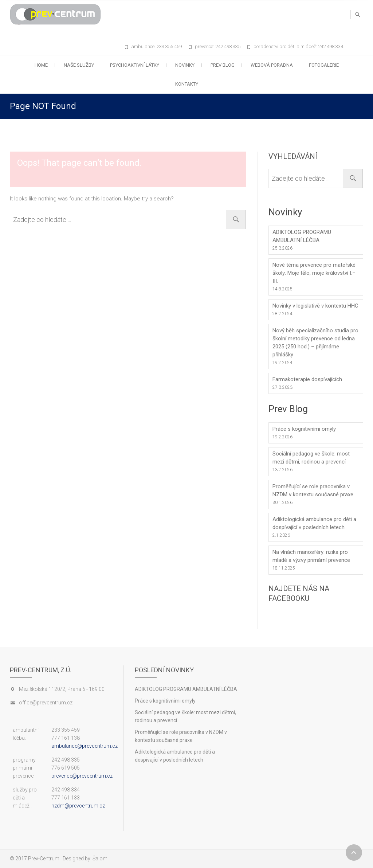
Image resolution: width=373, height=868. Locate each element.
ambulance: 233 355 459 (156, 46)
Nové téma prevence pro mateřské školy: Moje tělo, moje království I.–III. (314, 273)
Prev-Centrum (44, 859)
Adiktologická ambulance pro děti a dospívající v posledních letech (314, 523)
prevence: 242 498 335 (218, 46)
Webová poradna (272, 65)
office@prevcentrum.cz (46, 703)
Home (41, 65)
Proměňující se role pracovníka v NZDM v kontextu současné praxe (313, 490)
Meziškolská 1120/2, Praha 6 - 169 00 (62, 689)
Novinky (185, 65)
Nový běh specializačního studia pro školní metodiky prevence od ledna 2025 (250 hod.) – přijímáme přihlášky (315, 343)
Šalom (100, 859)
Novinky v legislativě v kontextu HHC (315, 306)
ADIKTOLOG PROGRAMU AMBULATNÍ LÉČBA (302, 236)
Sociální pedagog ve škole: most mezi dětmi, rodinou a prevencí (311, 458)
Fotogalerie (324, 65)
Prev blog (223, 65)
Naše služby (79, 65)
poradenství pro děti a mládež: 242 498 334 (298, 46)
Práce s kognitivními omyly (304, 429)
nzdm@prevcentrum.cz (78, 806)
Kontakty (187, 84)
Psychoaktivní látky (135, 65)
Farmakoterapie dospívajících (307, 379)
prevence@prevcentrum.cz (82, 776)
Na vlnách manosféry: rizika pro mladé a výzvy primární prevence (311, 556)
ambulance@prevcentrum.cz (85, 746)
